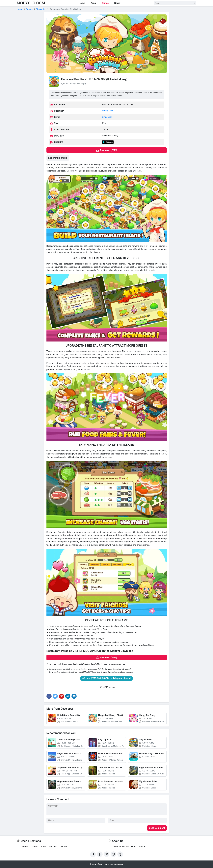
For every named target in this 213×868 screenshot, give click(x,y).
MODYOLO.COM (31, 3)
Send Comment (157, 828)
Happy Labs (108, 111)
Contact (143, 846)
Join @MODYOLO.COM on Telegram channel (106, 678)
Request (53, 846)
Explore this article (58, 158)
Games (105, 3)
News (117, 3)
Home (82, 3)
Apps (93, 3)
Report (64, 846)
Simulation (107, 117)
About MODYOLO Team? (124, 846)
